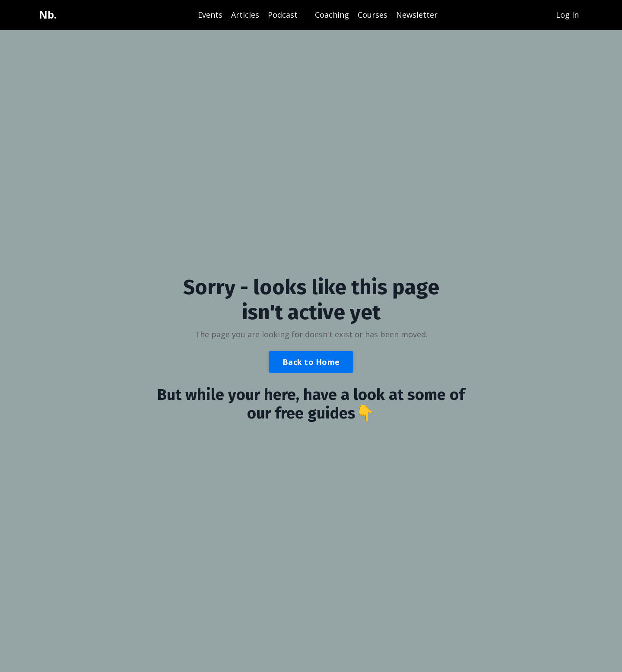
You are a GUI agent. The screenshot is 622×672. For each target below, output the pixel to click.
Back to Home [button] (311, 362)
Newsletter (417, 15)
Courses (373, 15)
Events (210, 15)
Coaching (332, 15)
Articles (245, 15)
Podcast (283, 15)
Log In (567, 15)
